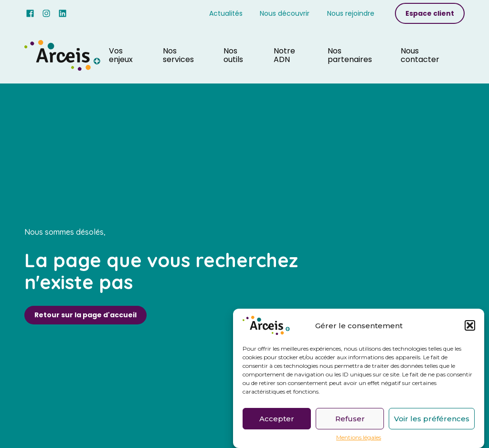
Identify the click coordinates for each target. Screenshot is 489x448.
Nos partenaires (350, 55)
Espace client (430, 13)
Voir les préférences (432, 420)
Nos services (178, 55)
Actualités (226, 13)
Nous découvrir (285, 13)
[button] (470, 327)
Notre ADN (284, 55)
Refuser (350, 420)
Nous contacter (420, 55)
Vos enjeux (121, 55)
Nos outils (233, 55)
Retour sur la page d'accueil (85, 315)
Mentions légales (359, 439)
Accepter (277, 420)
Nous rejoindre (351, 13)
